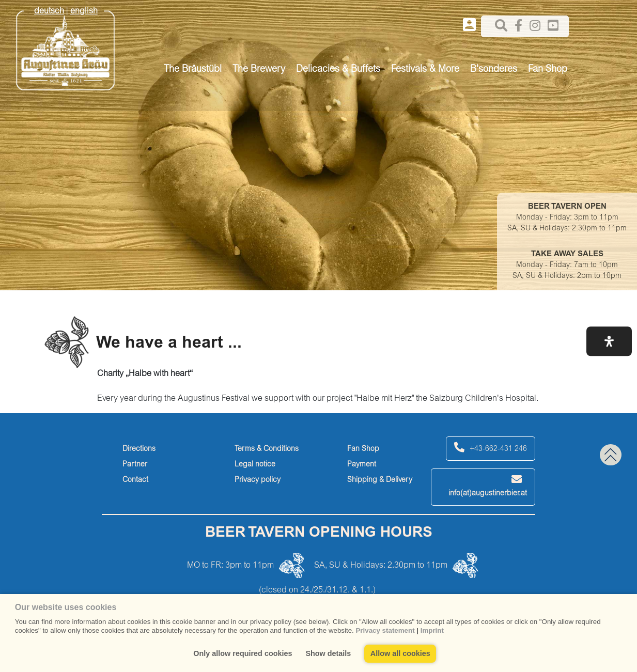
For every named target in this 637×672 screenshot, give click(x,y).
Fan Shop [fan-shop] (363, 449)
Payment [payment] (362, 465)
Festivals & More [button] (425, 70)
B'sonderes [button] (494, 70)
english (84, 11)
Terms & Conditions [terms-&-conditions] (267, 449)
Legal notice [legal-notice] (255, 465)
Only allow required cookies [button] (243, 653)
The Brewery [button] (259, 70)
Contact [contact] (135, 480)
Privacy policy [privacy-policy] (258, 480)
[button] (609, 341)
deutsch (49, 11)
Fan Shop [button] (548, 70)
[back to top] (611, 455)
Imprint (432, 630)
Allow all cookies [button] (400, 653)
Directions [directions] (139, 449)
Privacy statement (385, 630)
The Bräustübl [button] (193, 70)
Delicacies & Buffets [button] (338, 70)
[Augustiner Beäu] (66, 47)
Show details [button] (328, 653)
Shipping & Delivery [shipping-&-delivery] (380, 480)
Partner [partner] (135, 465)
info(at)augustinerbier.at (488, 486)
